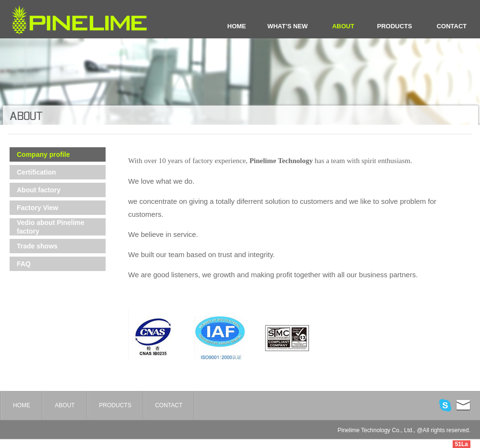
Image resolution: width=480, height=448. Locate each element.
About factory (39, 190)
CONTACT (452, 26)
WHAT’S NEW (288, 26)
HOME (237, 26)
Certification (36, 172)
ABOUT (343, 26)
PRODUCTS (395, 26)
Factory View (37, 208)
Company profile (43, 154)
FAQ (24, 264)
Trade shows (37, 246)
